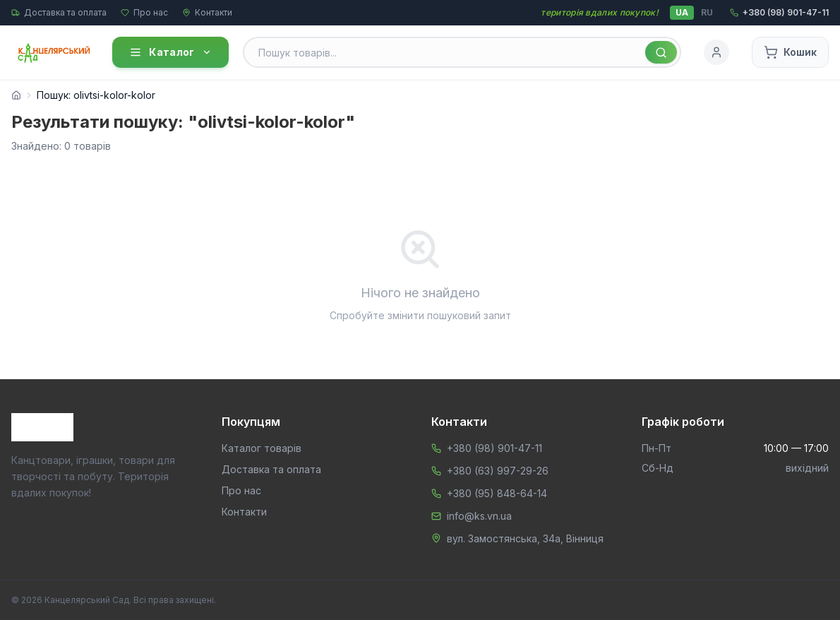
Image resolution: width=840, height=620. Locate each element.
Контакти (207, 12)
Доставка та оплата (59, 12)
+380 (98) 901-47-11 (494, 448)
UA (682, 12)
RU (707, 12)
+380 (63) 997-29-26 (498, 471)
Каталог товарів (262, 448)
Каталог (170, 52)
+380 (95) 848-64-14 (497, 493)
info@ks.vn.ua (479, 516)
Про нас (144, 12)
